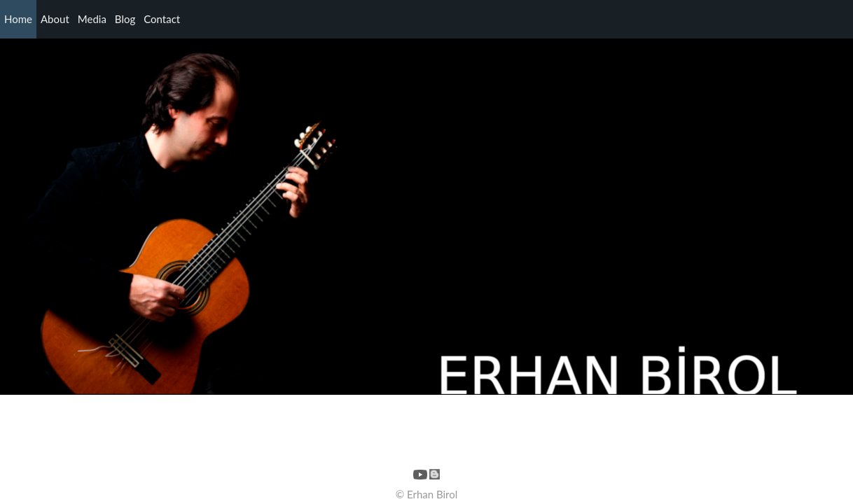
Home (18, 19)
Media (92, 19)
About (55, 19)
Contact (162, 19)
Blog (125, 19)
